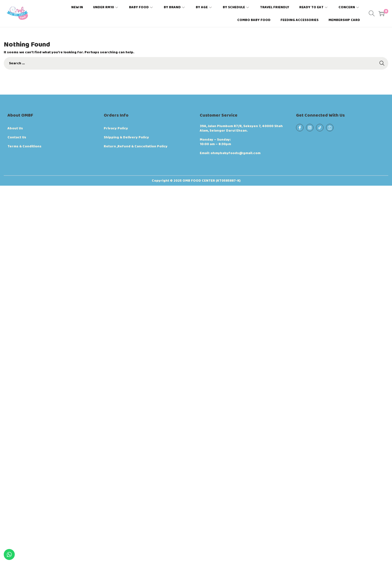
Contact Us (17, 137)
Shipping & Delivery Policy (126, 137)
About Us (15, 128)
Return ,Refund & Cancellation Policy (136, 146)
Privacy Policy (116, 128)
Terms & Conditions (24, 146)
